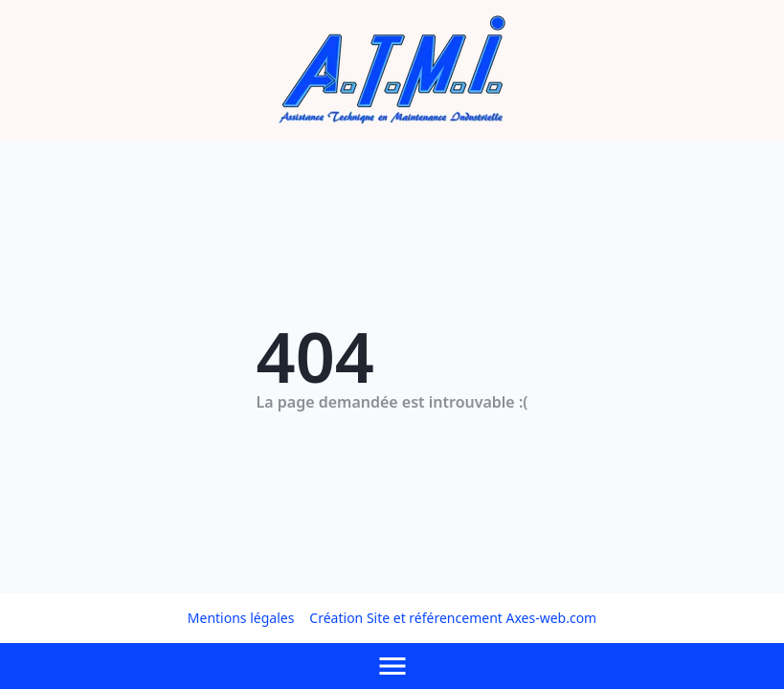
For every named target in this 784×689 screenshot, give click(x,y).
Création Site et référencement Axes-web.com (453, 618)
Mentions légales (241, 618)
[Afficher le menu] (392, 666)
